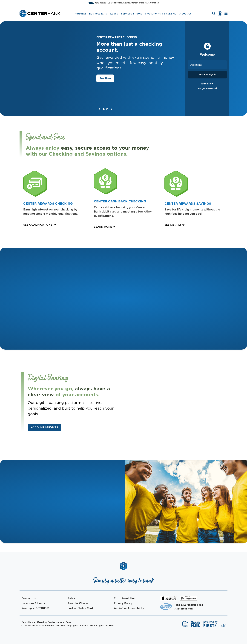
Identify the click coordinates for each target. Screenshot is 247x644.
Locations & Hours (33, 603)
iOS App (169, 599)
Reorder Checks (78, 603)
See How (105, 78)
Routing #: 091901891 (35, 608)
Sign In (220, 14)
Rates (71, 598)
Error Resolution (125, 598)
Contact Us (29, 598)
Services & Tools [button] (131, 14)
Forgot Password (207, 88)
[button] (226, 14)
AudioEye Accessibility (129, 608)
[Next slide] (111, 109)
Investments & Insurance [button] (161, 14)
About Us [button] (185, 14)
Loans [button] (114, 14)
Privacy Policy (123, 603)
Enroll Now (207, 84)
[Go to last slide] (100, 109)
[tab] (104, 110)
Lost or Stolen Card (80, 608)
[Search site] (214, 14)
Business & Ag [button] (98, 14)
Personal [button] (80, 14)
